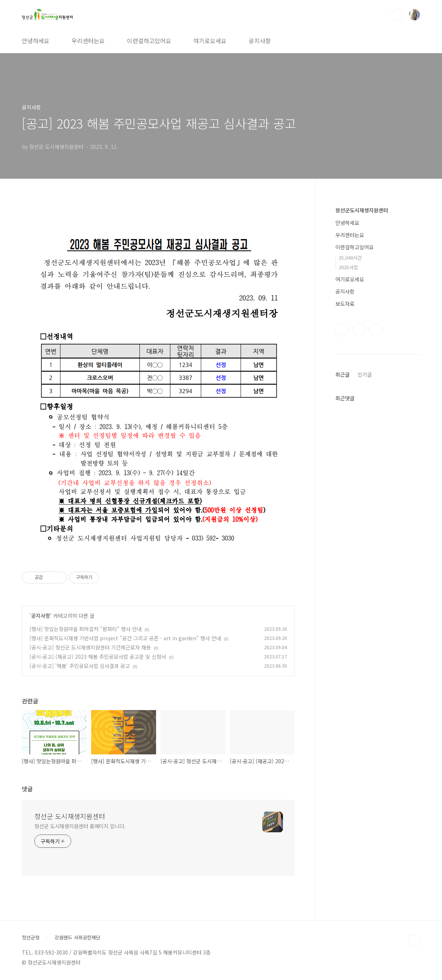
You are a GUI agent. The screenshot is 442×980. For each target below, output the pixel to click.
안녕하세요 (36, 41)
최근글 (343, 374)
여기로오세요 (210, 41)
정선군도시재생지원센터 (362, 210)
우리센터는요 (88, 41)
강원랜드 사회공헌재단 (77, 938)
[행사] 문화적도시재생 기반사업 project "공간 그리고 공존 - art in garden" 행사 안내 (125, 638)
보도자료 (345, 304)
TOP (414, 940)
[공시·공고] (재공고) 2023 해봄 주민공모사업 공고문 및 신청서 (98, 657)
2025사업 (348, 267)
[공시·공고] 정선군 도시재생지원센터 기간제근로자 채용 (90, 647)
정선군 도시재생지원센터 (70, 816)
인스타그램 (359, 330)
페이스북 (342, 330)
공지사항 (260, 41)
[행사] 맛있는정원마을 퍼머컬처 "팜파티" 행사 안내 (86, 629)
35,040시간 (350, 258)
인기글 (365, 374)
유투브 (376, 330)
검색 (397, 15)
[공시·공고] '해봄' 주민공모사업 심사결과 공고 (80, 666)
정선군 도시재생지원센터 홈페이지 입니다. (80, 826)
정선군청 (31, 938)
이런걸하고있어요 (149, 41)
